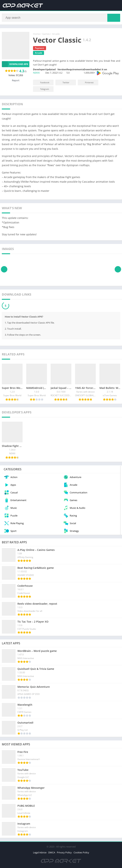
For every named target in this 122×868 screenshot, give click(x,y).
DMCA (52, 852)
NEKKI (36, 73)
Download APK (15, 64)
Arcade (56, 34)
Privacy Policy (64, 852)
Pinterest (87, 82)
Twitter (63, 82)
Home (36, 34)
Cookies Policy (81, 852)
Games (46, 34)
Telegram (42, 89)
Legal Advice (40, 852)
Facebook (42, 82)
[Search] (61, 18)
